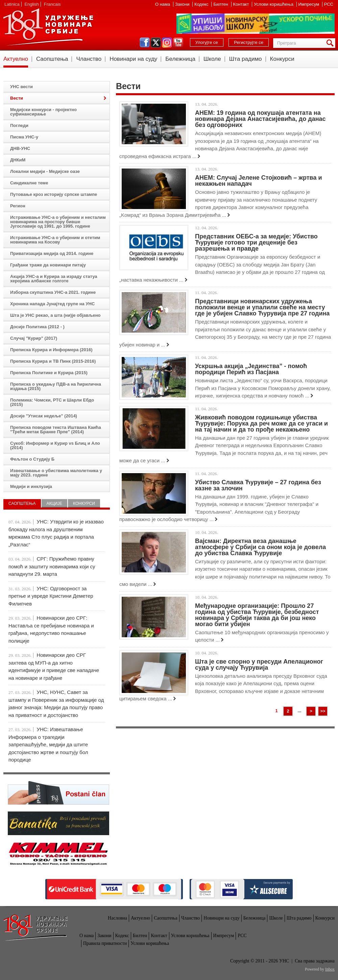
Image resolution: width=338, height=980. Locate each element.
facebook (145, 43)
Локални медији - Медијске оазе (45, 171)
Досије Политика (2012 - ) (37, 327)
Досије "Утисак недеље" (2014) (44, 416)
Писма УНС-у (24, 137)
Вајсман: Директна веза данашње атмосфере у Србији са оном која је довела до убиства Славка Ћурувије (260, 547)
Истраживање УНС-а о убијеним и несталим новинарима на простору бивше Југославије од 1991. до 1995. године (58, 222)
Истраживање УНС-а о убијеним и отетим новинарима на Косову (55, 240)
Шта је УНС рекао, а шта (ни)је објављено (55, 315)
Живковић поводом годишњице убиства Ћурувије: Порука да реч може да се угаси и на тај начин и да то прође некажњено (261, 423)
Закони (183, 4)
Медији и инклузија (31, 486)
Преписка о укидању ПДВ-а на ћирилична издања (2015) (56, 386)
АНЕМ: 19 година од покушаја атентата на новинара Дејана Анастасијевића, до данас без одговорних (260, 119)
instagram (167, 43)
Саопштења (52, 59)
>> (323, 711)
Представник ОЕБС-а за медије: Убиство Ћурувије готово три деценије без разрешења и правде (256, 242)
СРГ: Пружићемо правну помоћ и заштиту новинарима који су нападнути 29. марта (52, 566)
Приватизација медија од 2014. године (52, 253)
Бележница (180, 59)
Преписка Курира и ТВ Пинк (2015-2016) (53, 361)
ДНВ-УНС (20, 148)
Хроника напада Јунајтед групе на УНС (52, 304)
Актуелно (16, 59)
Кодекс (202, 4)
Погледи (19, 125)
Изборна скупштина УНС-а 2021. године (53, 292)
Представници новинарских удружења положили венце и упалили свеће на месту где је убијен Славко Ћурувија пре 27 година (262, 307)
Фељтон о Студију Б (32, 459)
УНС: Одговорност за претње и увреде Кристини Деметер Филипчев (51, 596)
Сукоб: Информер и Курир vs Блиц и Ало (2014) (55, 445)
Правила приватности (105, 943)
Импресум (309, 4)
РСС (329, 4)
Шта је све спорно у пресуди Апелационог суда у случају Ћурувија (259, 665)
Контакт (242, 4)
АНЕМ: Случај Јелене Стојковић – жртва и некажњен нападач (259, 181)
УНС (48, 27)
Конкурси (282, 59)
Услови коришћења (274, 4)
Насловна (117, 918)
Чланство (89, 59)
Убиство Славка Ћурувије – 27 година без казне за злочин (258, 485)
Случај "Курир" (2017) (34, 338)
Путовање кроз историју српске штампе (54, 194)
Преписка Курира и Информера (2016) (51, 350)
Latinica (12, 4)
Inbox (330, 969)
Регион (18, 206)
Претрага (331, 43)
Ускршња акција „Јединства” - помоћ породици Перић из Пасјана (251, 369)
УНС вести (21, 87)
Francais (52, 4)
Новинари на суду (133, 59)
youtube (178, 43)
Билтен (221, 4)
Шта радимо (246, 59)
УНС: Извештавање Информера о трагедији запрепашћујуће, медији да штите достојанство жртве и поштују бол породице (48, 744)
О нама (163, 4)
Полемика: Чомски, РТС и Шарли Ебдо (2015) (52, 402)
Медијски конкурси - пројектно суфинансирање (43, 112)
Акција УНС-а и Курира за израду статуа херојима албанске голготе (54, 279)
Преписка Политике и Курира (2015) (49, 373)
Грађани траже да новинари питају (48, 265)
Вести (17, 98)
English (32, 4)
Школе (212, 59)
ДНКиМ (18, 160)
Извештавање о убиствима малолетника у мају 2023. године (56, 473)
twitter (156, 43)
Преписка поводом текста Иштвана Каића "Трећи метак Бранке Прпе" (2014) (56, 430)
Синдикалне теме (29, 183)
